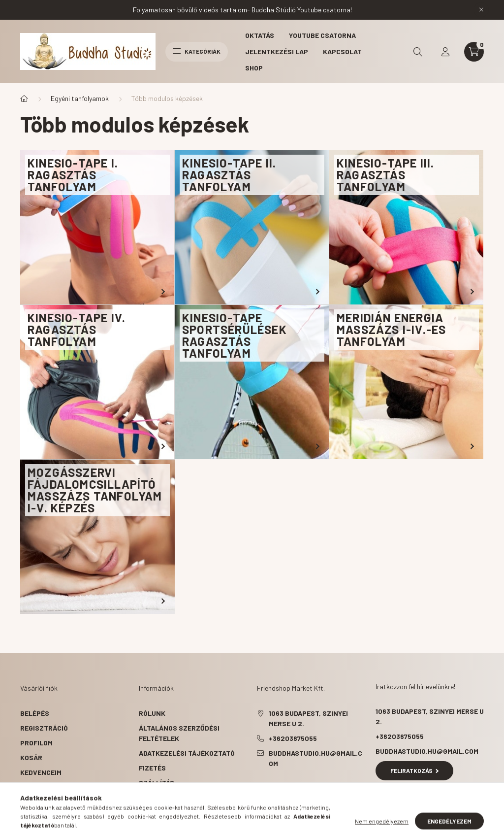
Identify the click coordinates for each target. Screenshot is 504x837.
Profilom (36, 743)
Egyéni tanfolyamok (80, 98)
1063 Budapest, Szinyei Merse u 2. (308, 718)
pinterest (298, 788)
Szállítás (157, 783)
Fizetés (152, 768)
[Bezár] (481, 10)
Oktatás (260, 35)
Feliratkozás (415, 770)
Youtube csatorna (322, 35)
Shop (254, 68)
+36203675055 (293, 738)
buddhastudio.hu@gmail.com (315, 758)
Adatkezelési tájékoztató (187, 753)
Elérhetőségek (166, 797)
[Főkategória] (24, 99)
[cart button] (474, 52)
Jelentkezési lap (277, 51)
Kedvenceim (41, 772)
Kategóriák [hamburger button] (197, 51)
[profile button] (445, 52)
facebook (259, 788)
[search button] (418, 52)
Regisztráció (44, 728)
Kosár (31, 757)
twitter (279, 788)
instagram (318, 788)
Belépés (35, 713)
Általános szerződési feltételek (179, 733)
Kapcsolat (342, 51)
